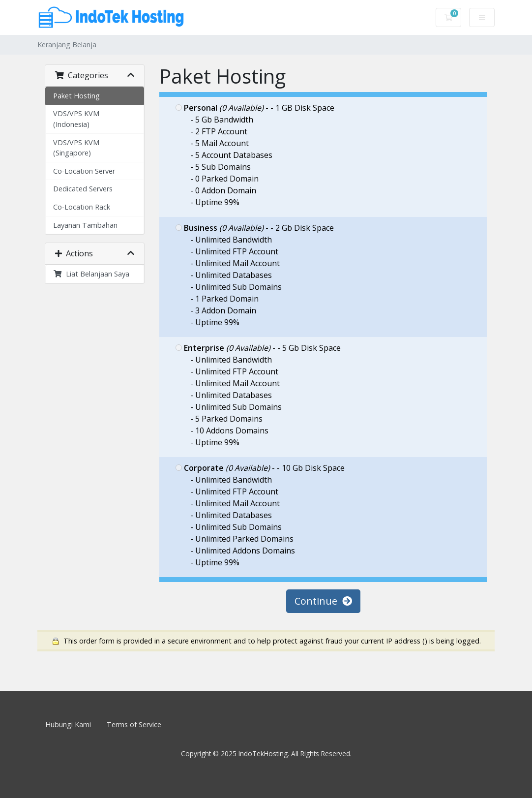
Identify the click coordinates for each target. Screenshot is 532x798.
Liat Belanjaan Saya (91, 274)
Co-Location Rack (82, 207)
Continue (323, 601)
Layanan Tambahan (85, 225)
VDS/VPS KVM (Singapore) (76, 148)
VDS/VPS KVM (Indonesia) (76, 119)
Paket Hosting (76, 96)
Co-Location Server (84, 171)
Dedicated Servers (83, 189)
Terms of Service (134, 724)
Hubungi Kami (68, 724)
